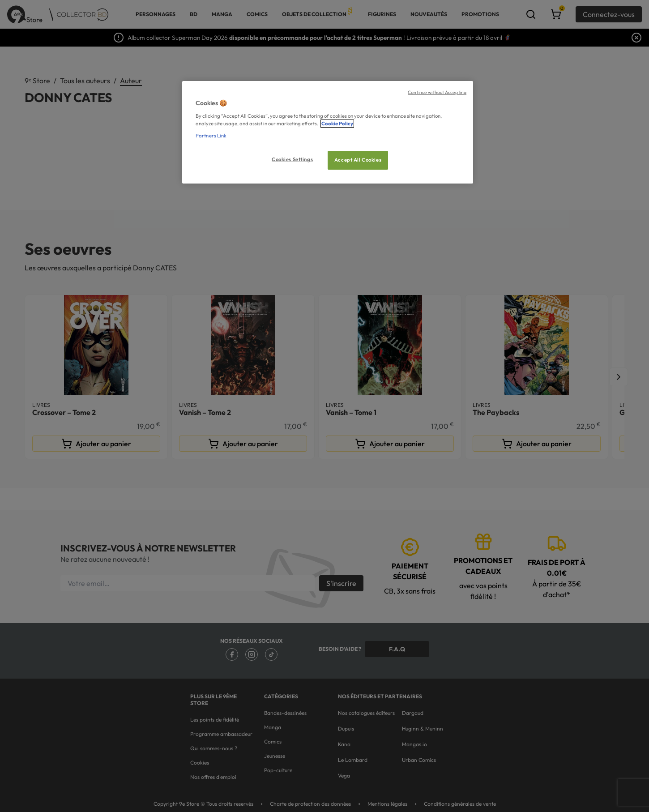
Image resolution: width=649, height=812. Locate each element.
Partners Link (211, 136)
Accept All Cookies (358, 160)
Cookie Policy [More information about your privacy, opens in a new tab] (337, 124)
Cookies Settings (292, 159)
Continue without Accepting (437, 92)
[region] (328, 132)
